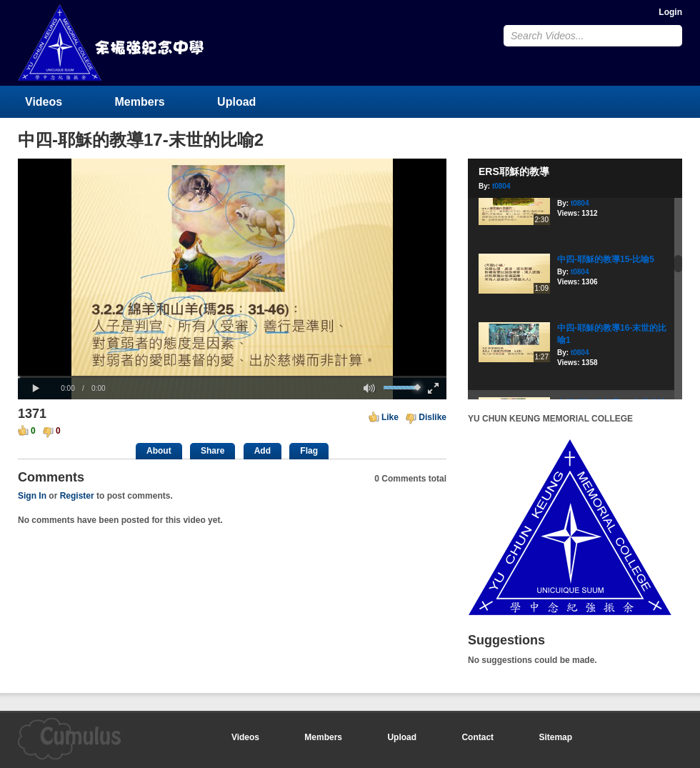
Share (212, 451)
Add (262, 451)
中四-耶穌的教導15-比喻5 (606, 259)
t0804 (501, 186)
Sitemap (555, 737)
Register (77, 496)
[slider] (232, 377)
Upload (236, 102)
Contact (477, 737)
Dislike (432, 417)
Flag (309, 451)
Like (390, 417)
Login (670, 12)
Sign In (32, 496)
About (159, 451)
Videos (44, 102)
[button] (36, 389)
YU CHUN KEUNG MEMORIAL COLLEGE (112, 43)
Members (140, 102)
